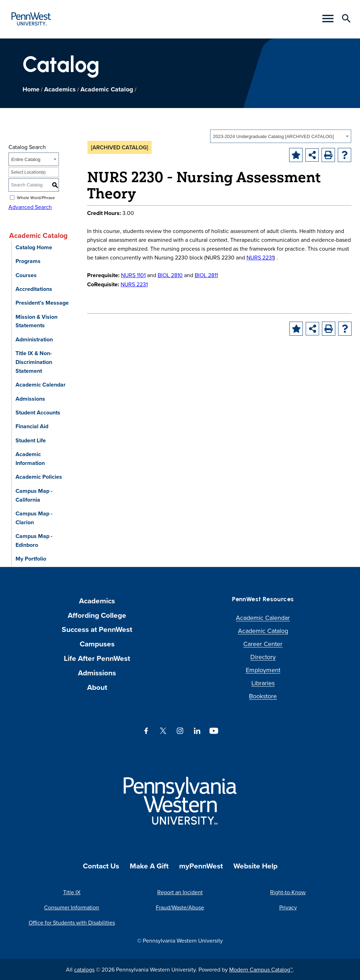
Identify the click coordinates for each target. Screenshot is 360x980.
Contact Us (101, 866)
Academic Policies (39, 477)
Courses (26, 275)
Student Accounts (38, 413)
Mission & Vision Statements (36, 321)
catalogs (84, 969)
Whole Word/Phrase (36, 197)
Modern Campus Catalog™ (261, 969)
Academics (60, 89)
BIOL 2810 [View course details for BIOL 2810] (170, 275)
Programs (28, 261)
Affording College (97, 615)
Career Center (263, 644)
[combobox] (281, 136)
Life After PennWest (97, 658)
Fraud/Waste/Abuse (180, 907)
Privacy (288, 907)
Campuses (97, 644)
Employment (263, 670)
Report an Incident (180, 892)
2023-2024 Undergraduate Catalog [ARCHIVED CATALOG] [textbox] (273, 136)
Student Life (31, 440)
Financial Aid (32, 426)
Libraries (263, 683)
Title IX (72, 892)
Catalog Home (34, 247)
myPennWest (201, 866)
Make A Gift (149, 866)
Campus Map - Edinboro (34, 540)
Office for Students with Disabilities (72, 922)
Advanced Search (30, 207)
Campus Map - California (34, 495)
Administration (34, 339)
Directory (263, 657)
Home (31, 89)
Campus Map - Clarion (34, 518)
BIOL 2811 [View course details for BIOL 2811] (206, 275)
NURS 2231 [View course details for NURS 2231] (260, 257)
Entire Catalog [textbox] (26, 159)
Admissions (30, 399)
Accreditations (34, 289)
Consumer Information (72, 907)
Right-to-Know (288, 892)
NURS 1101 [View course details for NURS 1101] (133, 275)
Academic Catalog (107, 89)
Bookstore (263, 696)
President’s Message (42, 303)
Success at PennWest (97, 629)
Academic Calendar (41, 385)
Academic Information (30, 459)
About (97, 687)
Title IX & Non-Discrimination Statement (34, 362)
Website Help (255, 866)
